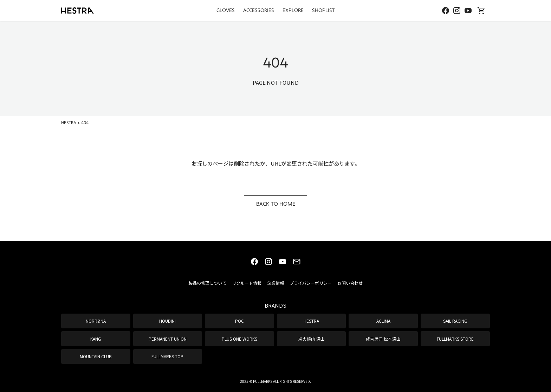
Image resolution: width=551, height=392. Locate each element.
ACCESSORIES (259, 11)
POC (239, 321)
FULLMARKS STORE (455, 339)
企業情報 (275, 283)
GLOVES (226, 11)
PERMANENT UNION (168, 339)
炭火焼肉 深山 (312, 339)
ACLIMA (383, 321)
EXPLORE (293, 11)
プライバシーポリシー (311, 283)
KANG (96, 339)
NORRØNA (96, 321)
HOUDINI (167, 321)
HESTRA (311, 321)
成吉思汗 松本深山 (383, 339)
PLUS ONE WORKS (239, 339)
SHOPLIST (323, 11)
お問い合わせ (350, 283)
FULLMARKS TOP (167, 356)
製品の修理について (207, 283)
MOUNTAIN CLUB (96, 356)
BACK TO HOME (276, 204)
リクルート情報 (247, 283)
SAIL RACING (455, 321)
